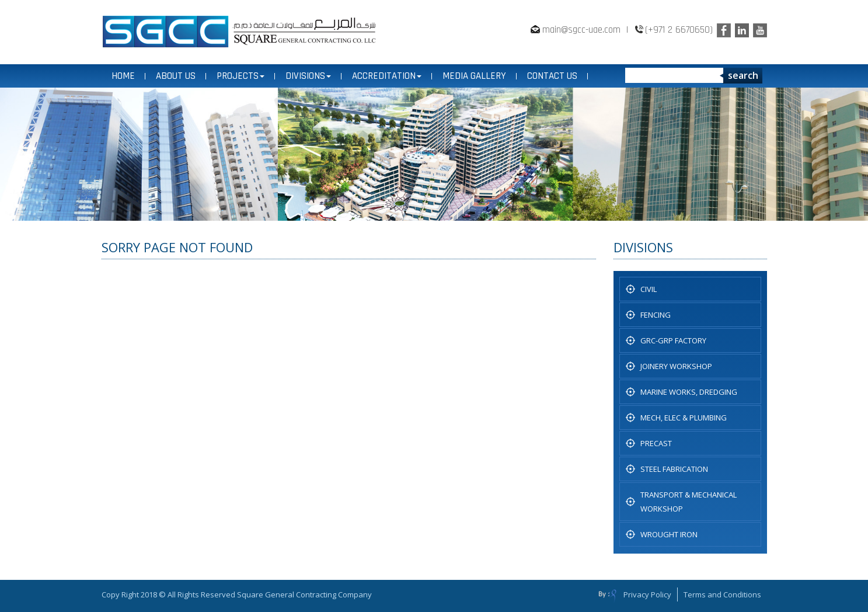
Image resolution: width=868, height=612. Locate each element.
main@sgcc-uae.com (581, 30)
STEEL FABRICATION (674, 469)
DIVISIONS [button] (308, 76)
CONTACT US (552, 76)
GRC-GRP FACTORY (673, 340)
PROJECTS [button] (240, 76)
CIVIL (649, 289)
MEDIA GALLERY (474, 76)
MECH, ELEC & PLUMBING (684, 418)
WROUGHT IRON (669, 534)
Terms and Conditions (722, 594)
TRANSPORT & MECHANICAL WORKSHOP (689, 502)
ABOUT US (176, 76)
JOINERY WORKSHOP (676, 366)
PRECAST (656, 443)
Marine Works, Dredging (689, 392)
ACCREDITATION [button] (387, 76)
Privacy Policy (647, 594)
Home (123, 76)
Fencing (656, 315)
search (743, 75)
